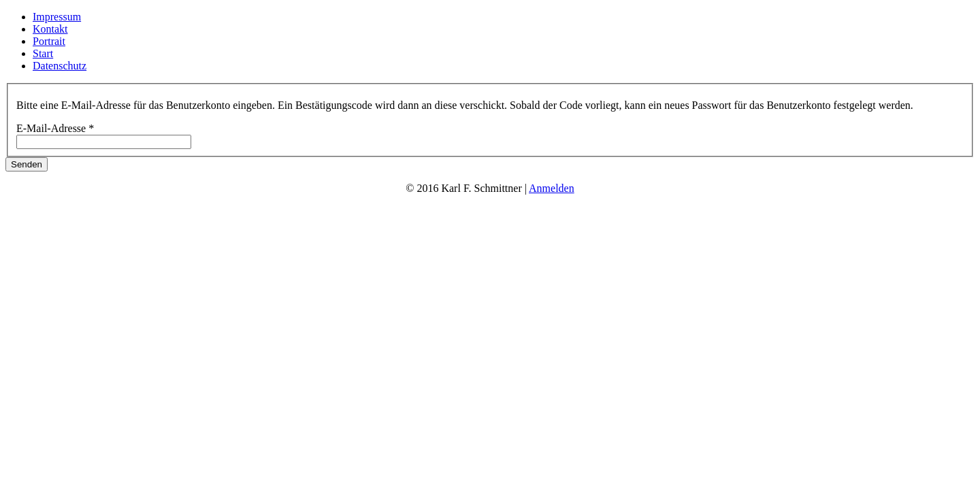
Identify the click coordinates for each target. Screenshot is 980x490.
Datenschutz (60, 66)
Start (43, 53)
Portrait (49, 41)
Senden (27, 164)
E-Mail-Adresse (55, 128)
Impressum (57, 17)
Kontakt (50, 29)
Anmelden (552, 188)
